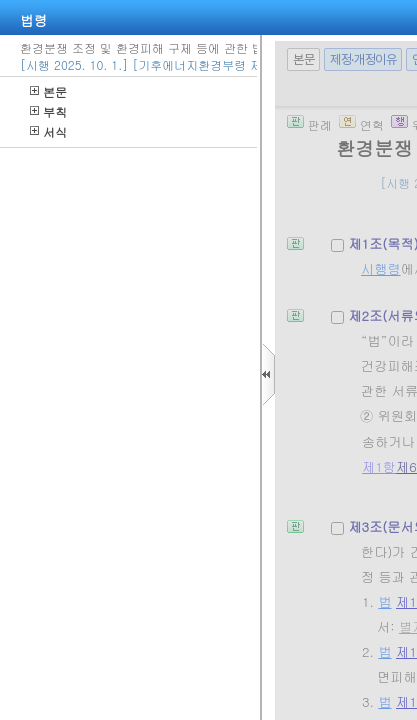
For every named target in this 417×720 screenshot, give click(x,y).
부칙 (48, 111)
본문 (48, 91)
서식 (48, 131)
